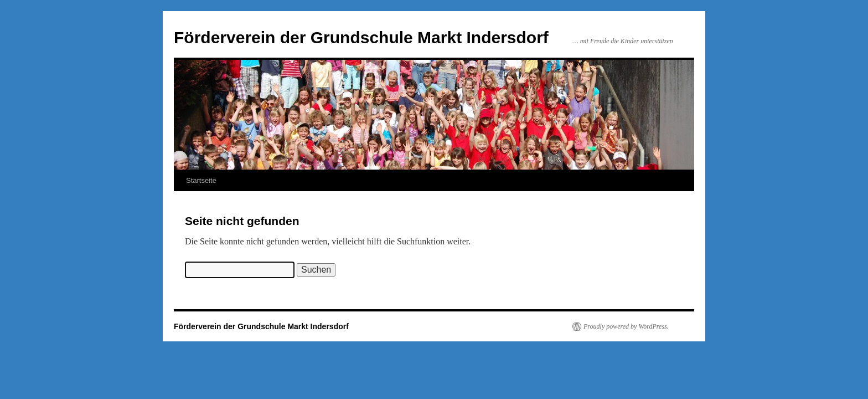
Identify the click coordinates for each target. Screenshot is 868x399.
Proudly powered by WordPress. (626, 326)
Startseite (201, 180)
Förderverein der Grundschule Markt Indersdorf (361, 37)
